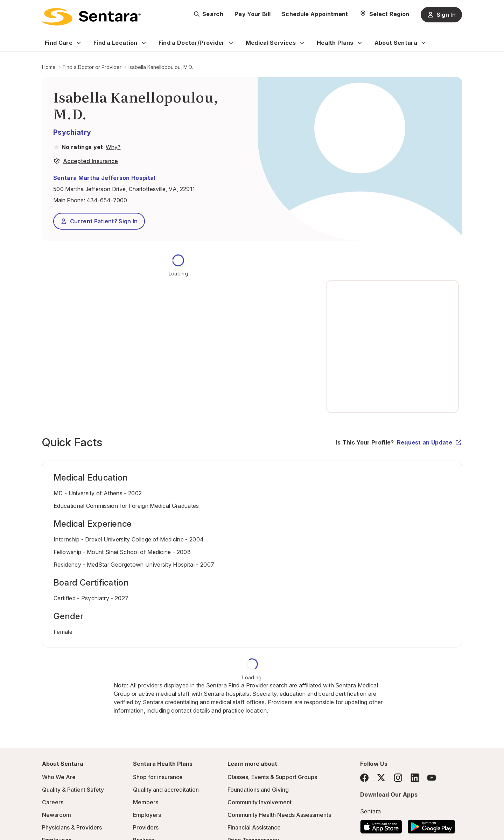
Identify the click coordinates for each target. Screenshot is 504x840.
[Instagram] (398, 778)
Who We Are (59, 777)
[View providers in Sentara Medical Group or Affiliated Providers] (112, 147)
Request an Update (429, 442)
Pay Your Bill (253, 14)
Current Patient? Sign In (99, 221)
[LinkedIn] (415, 778)
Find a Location (115, 43)
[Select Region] (384, 14)
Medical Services (271, 43)
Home (49, 67)
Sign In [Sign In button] (441, 15)
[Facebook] (364, 778)
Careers (53, 802)
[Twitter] (381, 778)
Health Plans (335, 43)
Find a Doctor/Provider (192, 43)
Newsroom (57, 815)
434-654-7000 (107, 200)
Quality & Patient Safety (73, 790)
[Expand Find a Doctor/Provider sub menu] (231, 43)
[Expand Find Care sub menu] (79, 43)
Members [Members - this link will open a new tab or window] (146, 802)
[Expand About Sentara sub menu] (423, 43)
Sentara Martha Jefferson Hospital (104, 178)
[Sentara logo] (91, 17)
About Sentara (396, 43)
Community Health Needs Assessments (279, 815)
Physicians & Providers (72, 827)
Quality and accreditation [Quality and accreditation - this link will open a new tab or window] (166, 790)
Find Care (59, 43)
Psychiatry (72, 132)
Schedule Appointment (315, 14)
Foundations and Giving (258, 790)
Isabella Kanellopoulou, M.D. (161, 67)
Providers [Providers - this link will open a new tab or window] (146, 827)
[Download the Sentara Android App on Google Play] (431, 825)
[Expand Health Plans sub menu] (360, 43)
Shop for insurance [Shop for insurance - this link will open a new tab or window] (158, 777)
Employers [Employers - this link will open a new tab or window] (147, 815)
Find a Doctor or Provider (92, 67)
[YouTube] (432, 778)
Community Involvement (260, 802)
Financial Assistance (254, 827)
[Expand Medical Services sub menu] (302, 43)
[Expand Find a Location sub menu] (144, 43)
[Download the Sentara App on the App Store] (381, 825)
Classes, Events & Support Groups (272, 777)
